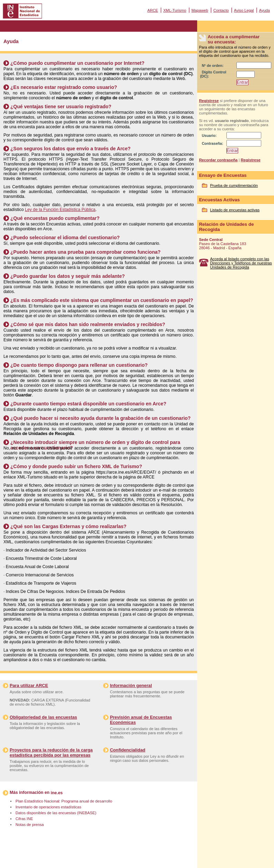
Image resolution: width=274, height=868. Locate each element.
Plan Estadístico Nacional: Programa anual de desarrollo (64, 801)
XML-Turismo (175, 10)
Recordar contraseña (218, 160)
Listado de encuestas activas (235, 210)
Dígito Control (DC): (213, 74)
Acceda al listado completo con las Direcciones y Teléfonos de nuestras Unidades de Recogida (241, 263)
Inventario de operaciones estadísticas (48, 807)
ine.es (57, 793)
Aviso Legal (244, 10)
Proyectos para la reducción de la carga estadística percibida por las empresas (51, 753)
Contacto (221, 10)
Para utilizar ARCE (29, 685)
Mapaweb (200, 10)
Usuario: (209, 135)
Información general (131, 685)
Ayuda (264, 10)
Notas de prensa (30, 825)
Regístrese (209, 101)
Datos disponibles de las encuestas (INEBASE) (56, 813)
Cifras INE (24, 819)
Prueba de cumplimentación (234, 185)
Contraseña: (212, 143)
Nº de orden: (212, 65)
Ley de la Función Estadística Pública (60, 210)
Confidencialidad (128, 750)
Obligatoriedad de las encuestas (43, 717)
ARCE (153, 10)
